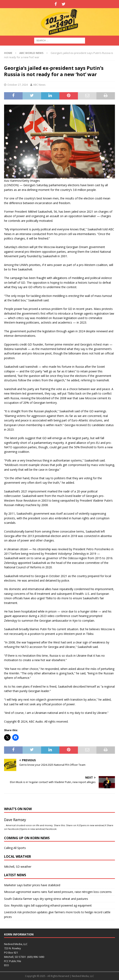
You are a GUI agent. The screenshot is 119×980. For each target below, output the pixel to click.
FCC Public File (13, 961)
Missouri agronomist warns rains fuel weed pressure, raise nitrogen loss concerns (58, 892)
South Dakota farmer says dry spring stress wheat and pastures (46, 899)
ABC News (39, 85)
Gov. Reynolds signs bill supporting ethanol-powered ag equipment (48, 905)
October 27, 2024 (17, 85)
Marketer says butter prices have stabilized (32, 885)
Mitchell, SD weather (18, 867)
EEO (7, 965)
